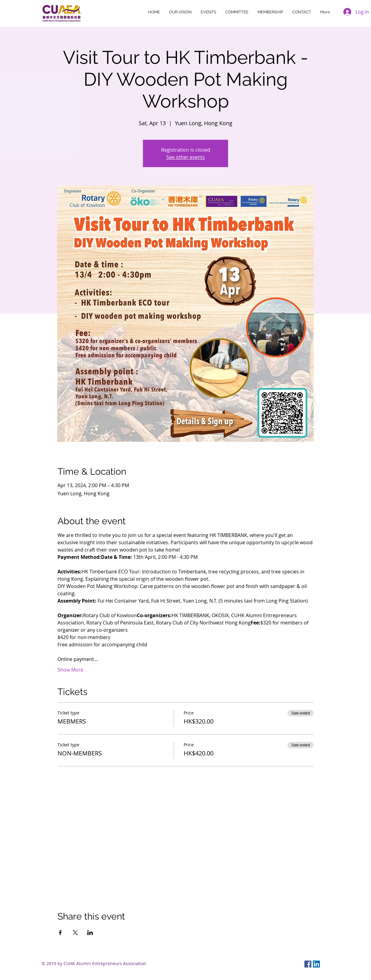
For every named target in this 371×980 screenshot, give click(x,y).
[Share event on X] (75, 933)
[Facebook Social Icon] (308, 964)
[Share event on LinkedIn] (90, 933)
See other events (186, 157)
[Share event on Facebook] (60, 933)
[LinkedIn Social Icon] (316, 964)
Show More (70, 670)
